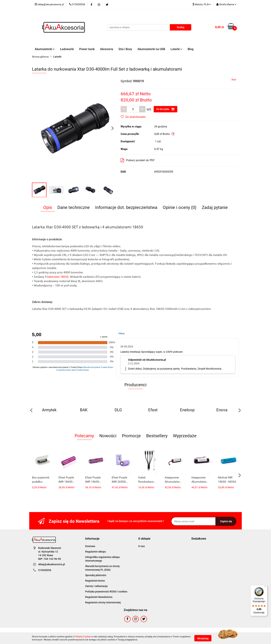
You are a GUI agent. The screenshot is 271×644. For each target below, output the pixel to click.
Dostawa (90, 546)
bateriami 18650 (58, 276)
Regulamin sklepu (96, 552)
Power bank (87, 49)
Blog (191, 49)
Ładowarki (67, 49)
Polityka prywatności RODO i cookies (106, 592)
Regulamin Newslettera (99, 597)
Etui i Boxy (125, 49)
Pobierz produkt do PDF (138, 160)
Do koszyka (165, 109)
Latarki (176, 49)
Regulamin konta (95, 581)
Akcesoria (107, 49)
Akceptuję (203, 638)
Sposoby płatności (96, 575)
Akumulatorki (45, 49)
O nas (141, 546)
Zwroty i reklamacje (96, 586)
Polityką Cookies (83, 637)
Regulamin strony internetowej (103, 602)
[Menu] (265, 587)
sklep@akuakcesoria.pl (52, 564)
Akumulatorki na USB (151, 49)
